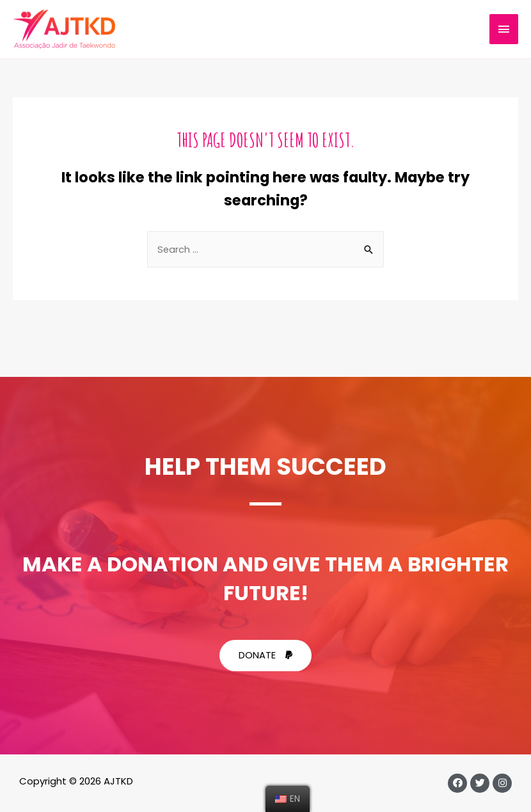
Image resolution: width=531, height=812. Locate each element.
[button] (265, 656)
